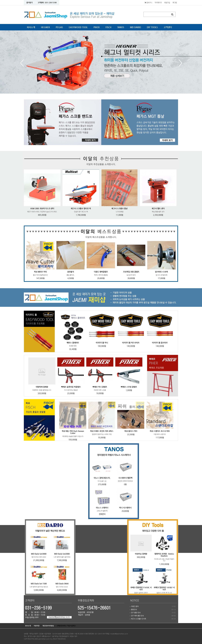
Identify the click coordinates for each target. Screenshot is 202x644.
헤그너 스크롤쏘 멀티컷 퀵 (81, 208)
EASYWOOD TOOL (78, 27)
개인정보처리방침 (48, 626)
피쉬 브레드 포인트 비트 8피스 (102, 431)
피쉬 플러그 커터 (131, 431)
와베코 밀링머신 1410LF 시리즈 (164, 588)
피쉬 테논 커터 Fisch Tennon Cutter (73, 432)
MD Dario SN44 (62, 584)
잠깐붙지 (71, 272)
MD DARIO (135, 27)
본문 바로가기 (0, 0)
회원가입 (167, 3)
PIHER (97, 27)
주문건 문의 (135, 606)
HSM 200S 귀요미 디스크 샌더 (42, 208)
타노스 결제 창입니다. (102, 478)
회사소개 (31, 27)
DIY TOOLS (152, 27)
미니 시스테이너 (125, 508)
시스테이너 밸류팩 (125, 478)
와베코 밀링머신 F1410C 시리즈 (141, 588)
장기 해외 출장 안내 (137, 616)
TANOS (121, 27)
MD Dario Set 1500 (39, 584)
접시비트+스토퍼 (161, 272)
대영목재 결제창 (42, 387)
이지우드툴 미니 (102, 343)
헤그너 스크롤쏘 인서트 (139, 619)
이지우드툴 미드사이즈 (131, 343)
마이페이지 (158, 3)
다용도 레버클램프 (101, 272)
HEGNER (45, 27)
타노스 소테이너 (102, 508)
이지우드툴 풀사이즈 (160, 343)
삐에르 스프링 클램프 (129, 387)
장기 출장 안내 (136, 613)
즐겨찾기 (30, 3)
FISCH (108, 27)
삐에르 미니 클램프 (100, 387)
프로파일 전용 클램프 (131, 272)
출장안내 (134, 609)
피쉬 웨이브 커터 (40, 272)
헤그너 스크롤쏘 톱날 (119, 208)
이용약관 (37, 626)
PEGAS (59, 27)
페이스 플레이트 (73, 343)
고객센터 (168, 27)
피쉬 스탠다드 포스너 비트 (160, 431)
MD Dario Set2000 (62, 554)
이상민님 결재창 (141, 554)
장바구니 (148, 3)
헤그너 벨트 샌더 (158, 208)
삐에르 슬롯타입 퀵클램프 (71, 387)
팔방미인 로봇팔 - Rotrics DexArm (164, 555)
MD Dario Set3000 (39, 554)
